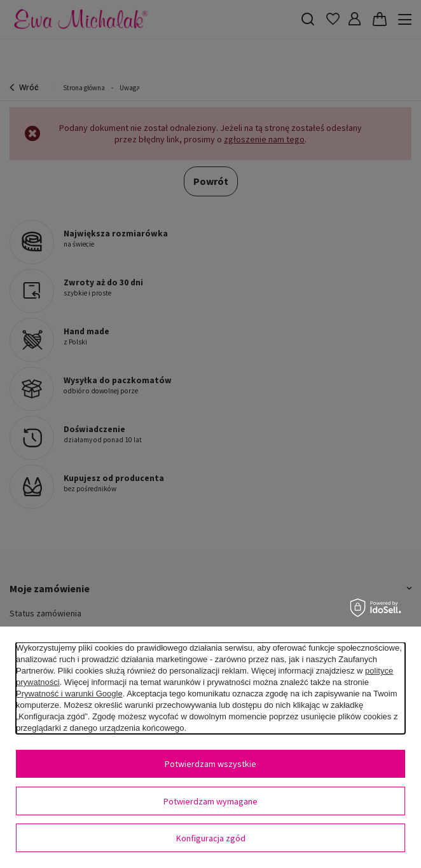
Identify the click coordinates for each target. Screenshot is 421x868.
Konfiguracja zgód (211, 838)
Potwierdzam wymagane (210, 801)
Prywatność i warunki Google (69, 694)
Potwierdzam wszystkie (210, 764)
